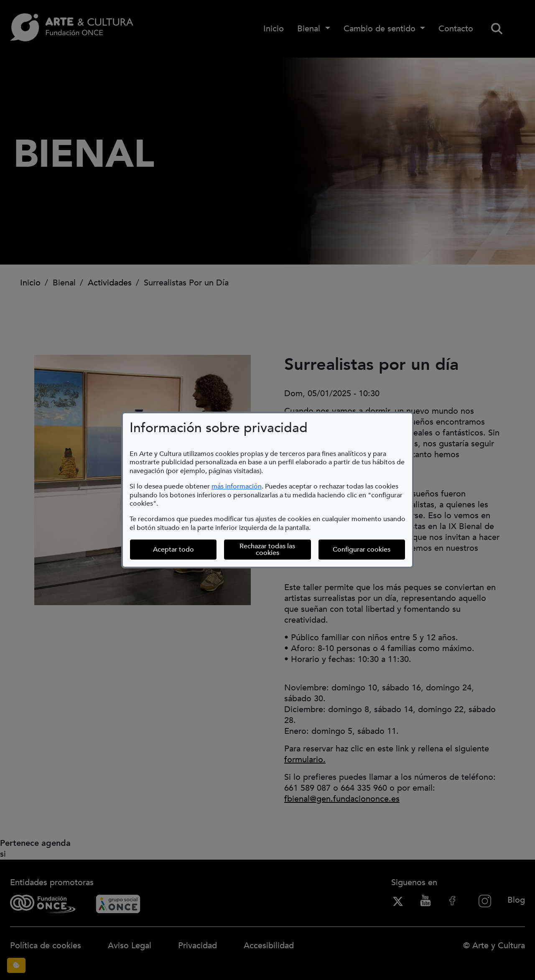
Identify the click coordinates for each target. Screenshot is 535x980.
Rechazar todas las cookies (267, 550)
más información (237, 486)
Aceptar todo (173, 550)
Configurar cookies (362, 550)
